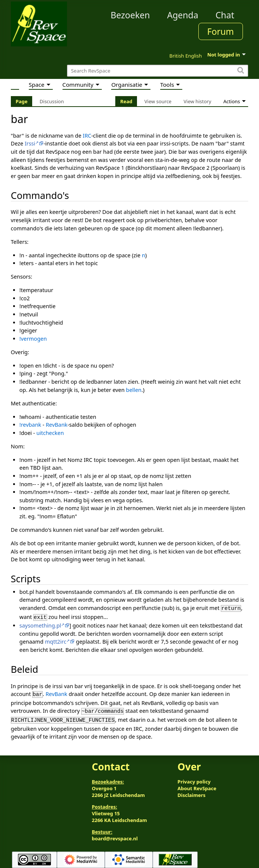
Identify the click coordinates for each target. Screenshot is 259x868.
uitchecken (50, 433)
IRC (87, 136)
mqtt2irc (56, 640)
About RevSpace (197, 785)
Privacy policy (194, 778)
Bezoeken (130, 15)
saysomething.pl (40, 624)
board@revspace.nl (115, 835)
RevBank (57, 425)
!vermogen (33, 339)
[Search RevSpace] (158, 71)
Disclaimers (191, 792)
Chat (225, 15)
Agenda (182, 15)
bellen (134, 390)
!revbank (30, 425)
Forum (221, 31)
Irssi (30, 143)
